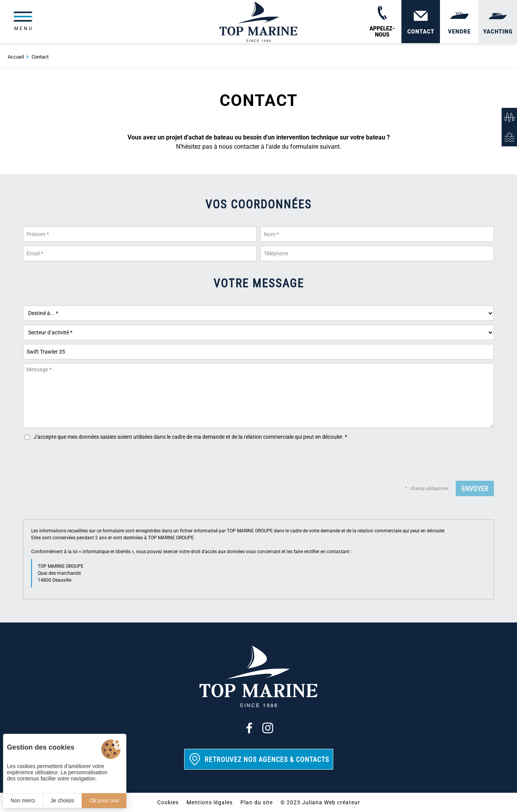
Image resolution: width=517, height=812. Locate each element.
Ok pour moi (104, 800)
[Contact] (421, 23)
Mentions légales (210, 802)
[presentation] (435, 462)
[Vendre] (459, 23)
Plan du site (257, 802)
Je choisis (62, 800)
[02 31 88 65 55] (382, 23)
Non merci (23, 800)
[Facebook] (249, 728)
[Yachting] (498, 23)
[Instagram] (268, 728)
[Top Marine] (258, 23)
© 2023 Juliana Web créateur (320, 802)
